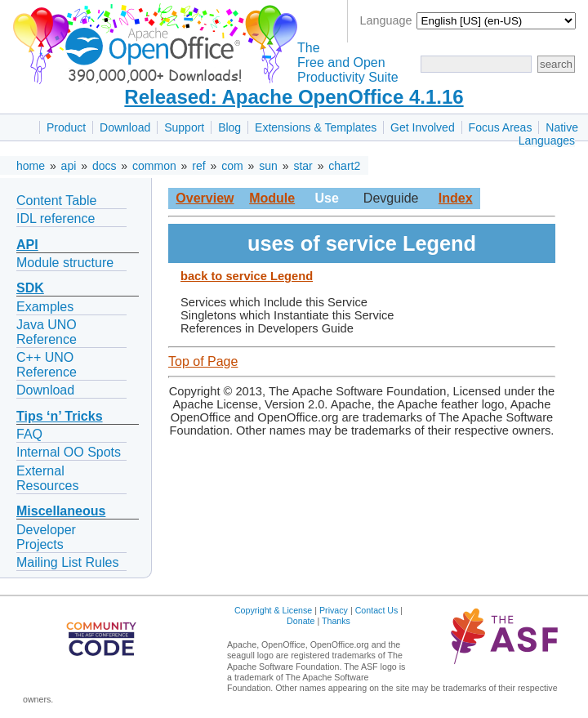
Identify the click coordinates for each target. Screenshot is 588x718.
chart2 (344, 166)
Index (456, 198)
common (154, 166)
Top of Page (203, 361)
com (232, 166)
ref (198, 166)
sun (268, 166)
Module (272, 198)
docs (105, 166)
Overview (205, 198)
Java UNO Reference (47, 332)
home (31, 166)
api (69, 166)
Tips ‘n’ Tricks (60, 416)
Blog (229, 127)
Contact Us (377, 610)
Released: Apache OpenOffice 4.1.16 (294, 97)
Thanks (336, 621)
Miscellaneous (61, 511)
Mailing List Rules (67, 562)
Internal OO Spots (69, 452)
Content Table (56, 201)
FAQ (29, 434)
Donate (301, 621)
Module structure (65, 263)
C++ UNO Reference (47, 365)
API (27, 245)
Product (66, 127)
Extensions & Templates (316, 127)
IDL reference (56, 219)
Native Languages (548, 134)
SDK (30, 288)
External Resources (47, 478)
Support (184, 127)
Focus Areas (501, 127)
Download (125, 127)
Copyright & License (273, 610)
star (303, 166)
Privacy (334, 610)
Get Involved (423, 127)
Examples (45, 307)
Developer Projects (46, 537)
